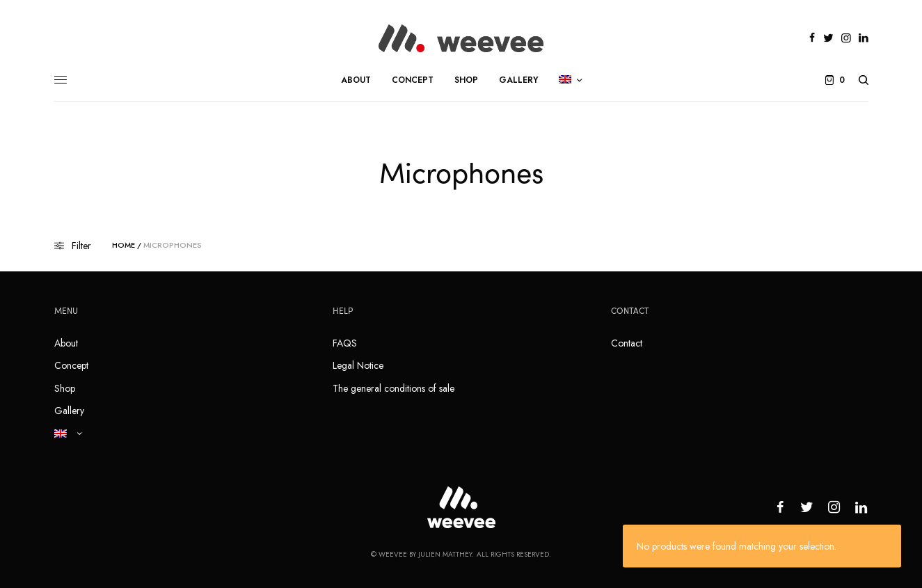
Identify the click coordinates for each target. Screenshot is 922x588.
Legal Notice (358, 365)
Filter (73, 246)
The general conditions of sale (394, 388)
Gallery (69, 411)
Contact (627, 343)
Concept (71, 365)
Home (124, 245)
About (66, 343)
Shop (65, 388)
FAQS (345, 343)
